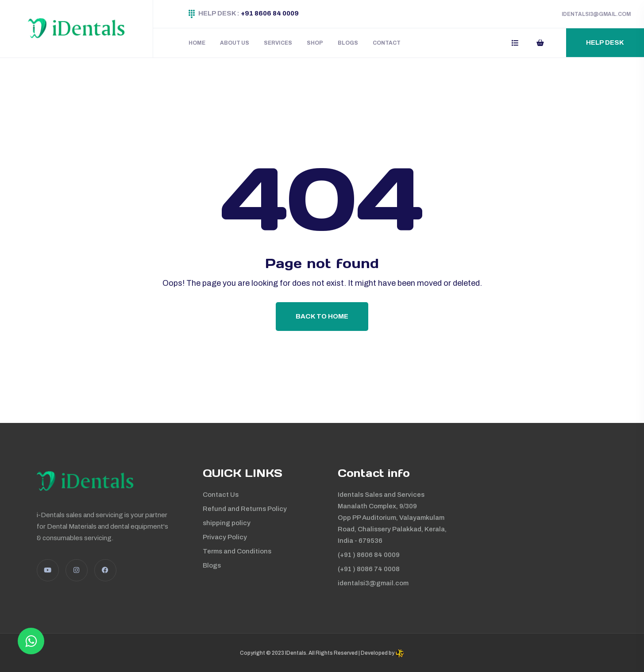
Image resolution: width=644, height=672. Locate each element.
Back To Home (322, 316)
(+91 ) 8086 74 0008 (369, 569)
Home (197, 43)
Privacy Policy (225, 537)
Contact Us (221, 495)
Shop (315, 43)
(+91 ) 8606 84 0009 (369, 555)
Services (278, 43)
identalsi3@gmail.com (373, 583)
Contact (387, 43)
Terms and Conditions (237, 551)
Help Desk (605, 42)
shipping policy (227, 523)
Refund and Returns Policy (245, 509)
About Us (235, 43)
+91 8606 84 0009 (270, 13)
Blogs (348, 43)
